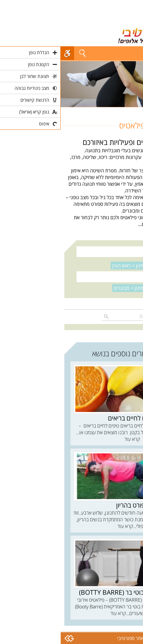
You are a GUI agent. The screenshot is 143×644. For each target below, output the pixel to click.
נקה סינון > (72, 266)
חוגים (134, 111)
